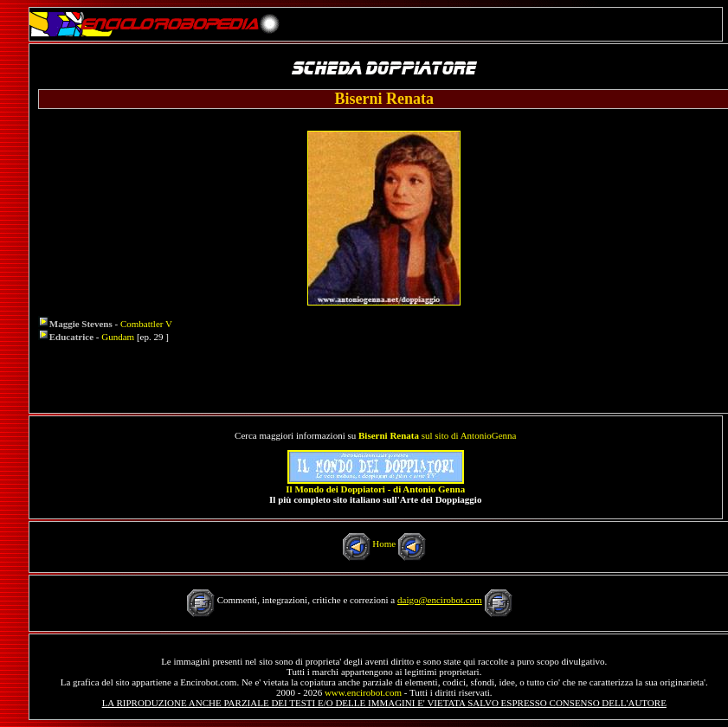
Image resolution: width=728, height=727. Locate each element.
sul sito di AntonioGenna (437, 435)
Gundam (118, 337)
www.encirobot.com (363, 692)
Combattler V (146, 324)
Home (384, 544)
